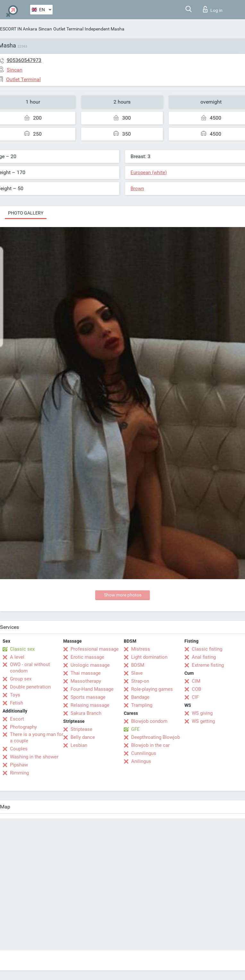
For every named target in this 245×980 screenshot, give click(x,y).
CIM (196, 681)
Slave (137, 673)
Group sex (21, 679)
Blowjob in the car (150, 745)
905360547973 (24, 60)
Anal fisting (204, 657)
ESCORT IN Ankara (19, 29)
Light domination (149, 657)
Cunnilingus (144, 753)
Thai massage (86, 673)
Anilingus (141, 761)
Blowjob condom (149, 721)
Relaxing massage (90, 705)
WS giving (202, 713)
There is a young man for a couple (37, 738)
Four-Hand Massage (92, 689)
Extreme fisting (208, 665)
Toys (15, 695)
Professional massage (95, 649)
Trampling (142, 705)
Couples (19, 749)
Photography (23, 727)
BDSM (138, 665)
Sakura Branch (86, 713)
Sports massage (88, 697)
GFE (135, 729)
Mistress (141, 649)
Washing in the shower (34, 757)
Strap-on (140, 681)
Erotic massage (87, 657)
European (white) (149, 173)
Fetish (17, 703)
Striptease (81, 729)
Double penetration (30, 687)
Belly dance (83, 737)
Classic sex (22, 649)
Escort (17, 719)
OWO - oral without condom (30, 668)
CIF (195, 697)
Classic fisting (207, 649)
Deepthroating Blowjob (156, 737)
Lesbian (79, 745)
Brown (137, 189)
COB (196, 689)
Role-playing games (152, 689)
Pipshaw (19, 765)
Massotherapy (86, 681)
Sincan (45, 29)
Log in (213, 9)
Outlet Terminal (68, 29)
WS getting (203, 721)
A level (17, 657)
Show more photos (123, 595)
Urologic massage (90, 665)
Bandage (140, 697)
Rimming (19, 773)
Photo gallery (26, 213)
